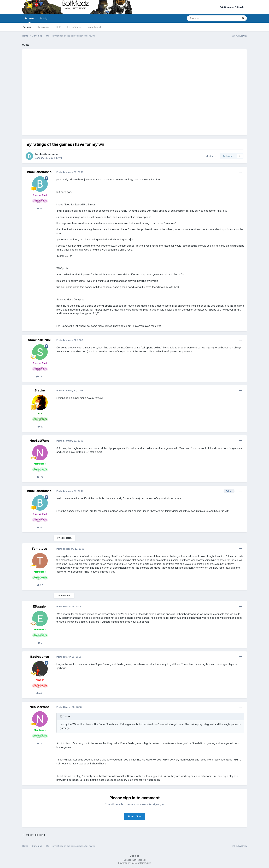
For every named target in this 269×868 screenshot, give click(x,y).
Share (211, 156)
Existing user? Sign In (233, 7)
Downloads (44, 27)
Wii (60, 158)
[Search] (204, 18)
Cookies (135, 856)
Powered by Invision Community (134, 863)
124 (40, 477)
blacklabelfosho (49, 154)
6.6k (40, 693)
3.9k (40, 376)
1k (40, 427)
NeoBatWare (39, 441)
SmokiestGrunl (39, 340)
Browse (29, 20)
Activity (44, 18)
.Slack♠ (39, 390)
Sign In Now (134, 816)
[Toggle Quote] (61, 716)
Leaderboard (94, 27)
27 (40, 585)
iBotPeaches (39, 657)
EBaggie (39, 606)
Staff (58, 27)
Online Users (74, 27)
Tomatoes (39, 549)
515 (40, 208)
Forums (27, 27)
